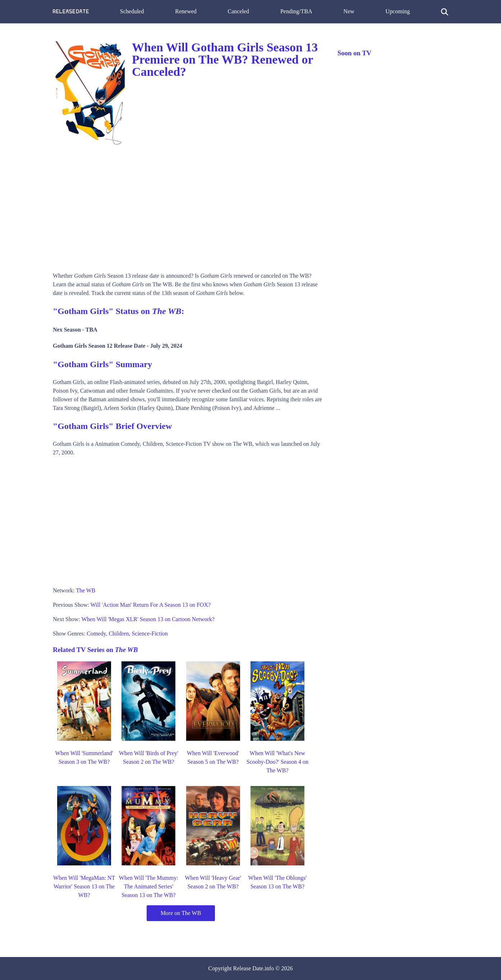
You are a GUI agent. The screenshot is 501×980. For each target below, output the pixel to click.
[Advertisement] (188, 207)
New (349, 11)
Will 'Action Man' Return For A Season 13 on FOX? (151, 605)
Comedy (96, 634)
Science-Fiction (150, 634)
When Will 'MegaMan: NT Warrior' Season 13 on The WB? (84, 886)
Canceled (239, 11)
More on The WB (181, 913)
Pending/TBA (296, 11)
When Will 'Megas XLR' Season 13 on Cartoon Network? (148, 619)
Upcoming (398, 11)
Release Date (248, 968)
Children (119, 634)
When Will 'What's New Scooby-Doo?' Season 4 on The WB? (277, 762)
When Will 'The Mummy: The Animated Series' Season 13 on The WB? (149, 886)
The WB (86, 590)
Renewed (186, 11)
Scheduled (132, 11)
